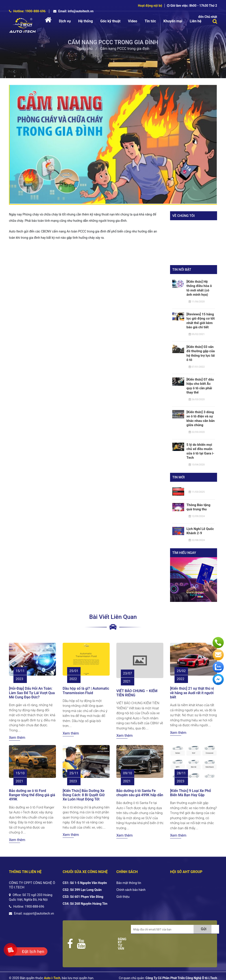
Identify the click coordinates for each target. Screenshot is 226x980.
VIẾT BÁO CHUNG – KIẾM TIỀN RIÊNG (137, 693)
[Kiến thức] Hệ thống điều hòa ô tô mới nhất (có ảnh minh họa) (199, 288)
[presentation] (165, 946)
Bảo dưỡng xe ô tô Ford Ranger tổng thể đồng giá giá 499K (32, 795)
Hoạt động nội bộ (150, 6)
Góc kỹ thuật (110, 21)
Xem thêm (17, 738)
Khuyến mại (173, 21)
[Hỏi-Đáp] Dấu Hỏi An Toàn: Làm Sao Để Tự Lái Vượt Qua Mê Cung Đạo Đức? (32, 693)
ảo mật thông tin (130, 883)
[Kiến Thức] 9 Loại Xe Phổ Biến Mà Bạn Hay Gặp (191, 793)
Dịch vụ (65, 21)
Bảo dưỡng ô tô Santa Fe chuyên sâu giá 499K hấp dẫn (140, 793)
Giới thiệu (123, 897)
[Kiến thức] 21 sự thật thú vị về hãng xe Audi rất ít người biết (192, 693)
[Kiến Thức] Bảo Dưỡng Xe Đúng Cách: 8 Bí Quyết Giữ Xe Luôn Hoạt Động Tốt (84, 795)
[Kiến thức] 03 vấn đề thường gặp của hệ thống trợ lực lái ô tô (200, 353)
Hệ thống (86, 21)
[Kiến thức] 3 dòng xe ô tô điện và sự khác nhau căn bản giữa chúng (200, 419)
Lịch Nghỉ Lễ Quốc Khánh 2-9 (200, 531)
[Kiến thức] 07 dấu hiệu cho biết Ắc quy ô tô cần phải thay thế (200, 386)
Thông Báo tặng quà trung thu (198, 507)
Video (133, 21)
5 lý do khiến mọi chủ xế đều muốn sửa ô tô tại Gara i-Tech (200, 451)
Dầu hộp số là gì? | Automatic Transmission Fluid (86, 691)
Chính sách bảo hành (131, 890)
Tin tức (150, 21)
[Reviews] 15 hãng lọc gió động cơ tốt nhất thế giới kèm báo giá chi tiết (200, 321)
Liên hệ (196, 21)
